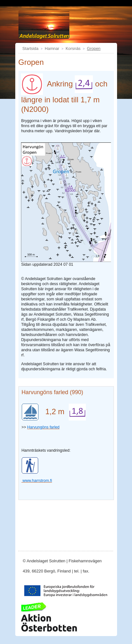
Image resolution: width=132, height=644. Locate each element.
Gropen (94, 48)
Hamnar (52, 48)
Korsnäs (73, 48)
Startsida (30, 48)
